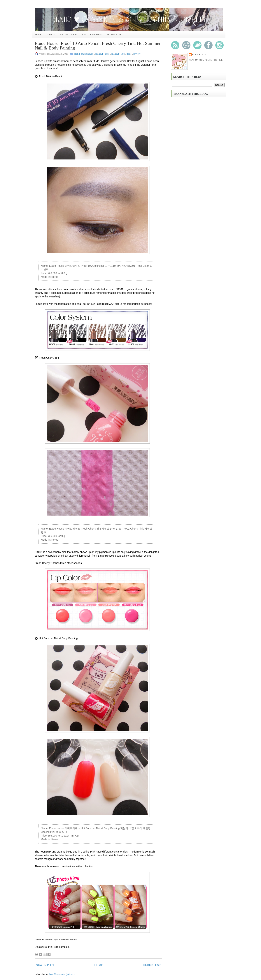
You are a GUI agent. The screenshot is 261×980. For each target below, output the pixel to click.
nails (129, 54)
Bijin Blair (199, 55)
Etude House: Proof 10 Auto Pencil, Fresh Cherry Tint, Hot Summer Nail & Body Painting (98, 46)
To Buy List (114, 34)
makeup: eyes (103, 54)
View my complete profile (206, 60)
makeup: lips (118, 54)
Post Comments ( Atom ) (62, 974)
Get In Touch (69, 34)
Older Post (152, 965)
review (137, 54)
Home (38, 34)
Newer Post (45, 965)
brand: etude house (84, 54)
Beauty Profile (92, 34)
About (51, 34)
